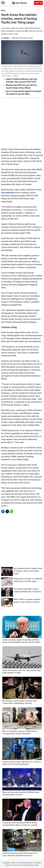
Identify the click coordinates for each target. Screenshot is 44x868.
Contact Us (17, 865)
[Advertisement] (22, 123)
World (3, 10)
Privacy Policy (34, 865)
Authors (25, 865)
